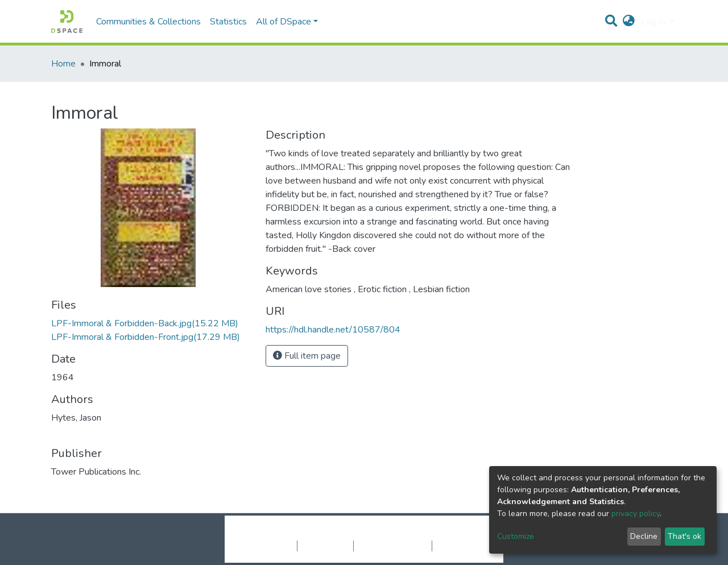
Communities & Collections (148, 22)
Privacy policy (325, 546)
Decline (644, 536)
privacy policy (636, 514)
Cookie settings (266, 546)
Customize (516, 536)
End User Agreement (393, 546)
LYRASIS (450, 534)
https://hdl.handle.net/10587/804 (333, 330)
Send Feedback (462, 546)
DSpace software (295, 534)
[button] (629, 22)
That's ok (684, 536)
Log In (654, 22)
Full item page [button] (307, 356)
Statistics (228, 22)
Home (63, 64)
